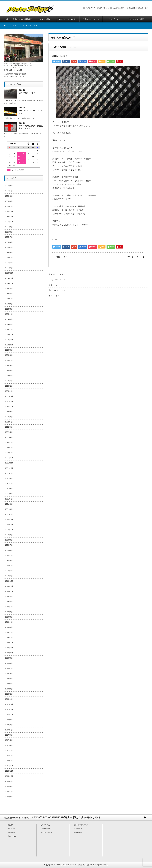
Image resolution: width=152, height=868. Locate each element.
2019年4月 (9, 622)
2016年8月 (9, 786)
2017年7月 (9, 730)
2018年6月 (9, 673)
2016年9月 (9, 781)
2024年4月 (9, 314)
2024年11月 (9, 278)
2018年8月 (9, 663)
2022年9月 (9, 412)
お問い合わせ (104, 8)
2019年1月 (9, 638)
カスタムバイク (46, 825)
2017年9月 (9, 720)
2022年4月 (9, 437)
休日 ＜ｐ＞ (54, 296)
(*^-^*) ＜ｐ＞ (134, 257)
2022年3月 (9, 443)
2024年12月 (9, 273)
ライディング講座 (46, 832)
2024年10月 (9, 283)
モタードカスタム (46, 829)
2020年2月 (9, 571)
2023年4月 (9, 376)
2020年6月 (9, 550)
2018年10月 (9, 653)
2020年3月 (9, 566)
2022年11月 (9, 401)
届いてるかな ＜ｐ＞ (58, 290)
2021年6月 (9, 489)
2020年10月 (9, 530)
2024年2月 (9, 324)
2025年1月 (9, 268)
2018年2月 (9, 694)
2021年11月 (9, 463)
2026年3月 (9, 196)
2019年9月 (9, 596)
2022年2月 (9, 448)
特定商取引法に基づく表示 (139, 8)
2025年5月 (9, 247)
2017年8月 (9, 725)
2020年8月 (9, 540)
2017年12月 (9, 704)
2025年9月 (9, 227)
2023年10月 (9, 345)
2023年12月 (9, 335)
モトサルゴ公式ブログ (81, 825)
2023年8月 (9, 355)
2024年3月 (9, 319)
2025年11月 (9, 217)
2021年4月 (9, 499)
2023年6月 (9, 365)
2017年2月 (9, 756)
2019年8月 (9, 602)
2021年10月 (9, 468)
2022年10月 (9, 406)
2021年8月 (9, 478)
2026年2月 (9, 201)
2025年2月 (9, 263)
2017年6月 (9, 735)
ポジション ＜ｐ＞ (57, 274)
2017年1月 (9, 761)
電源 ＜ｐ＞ (62, 257)
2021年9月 (9, 473)
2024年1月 (9, 329)
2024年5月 (9, 309)
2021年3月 (9, 504)
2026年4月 (9, 191)
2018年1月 (9, 699)
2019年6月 (9, 612)
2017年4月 (9, 745)
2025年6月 (9, 242)
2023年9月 (9, 350)
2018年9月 (9, 658)
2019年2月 (9, 632)
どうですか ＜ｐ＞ (27, 93)
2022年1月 (9, 453)
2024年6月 (9, 304)
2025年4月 (9, 253)
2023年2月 (9, 386)
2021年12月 (9, 458)
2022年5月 (9, 432)
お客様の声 (11, 832)
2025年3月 (9, 258)
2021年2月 (9, 509)
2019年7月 (9, 607)
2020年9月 (9, 535)
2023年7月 (9, 360)
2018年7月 (9, 668)
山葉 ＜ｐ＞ (54, 285)
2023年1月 (9, 391)
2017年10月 (9, 715)
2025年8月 (9, 232)
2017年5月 (9, 740)
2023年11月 (9, 340)
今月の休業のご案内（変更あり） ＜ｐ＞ (31, 127)
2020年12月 (9, 519)
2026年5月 (9, 186)
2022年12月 (9, 396)
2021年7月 (9, 484)
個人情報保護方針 (119, 8)
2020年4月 (9, 561)
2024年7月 (9, 299)
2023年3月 (9, 381)
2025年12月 (9, 211)
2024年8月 (9, 294)
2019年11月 (9, 586)
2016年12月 (9, 766)
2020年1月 (9, 576)
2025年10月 (9, 222)
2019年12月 (9, 581)
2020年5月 (9, 555)
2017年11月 (9, 709)
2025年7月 (9, 237)
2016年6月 (9, 797)
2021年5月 (9, 494)
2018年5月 (9, 679)
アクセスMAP (91, 8)
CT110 (55, 239)
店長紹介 (10, 825)
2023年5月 (9, 371)
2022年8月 (9, 417)
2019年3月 (9, 627)
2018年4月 (9, 684)
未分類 (14, 25)
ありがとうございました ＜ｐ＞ (31, 112)
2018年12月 (9, 643)
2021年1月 (9, 514)
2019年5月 (9, 617)
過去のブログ (12, 836)
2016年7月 (9, 791)
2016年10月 (9, 776)
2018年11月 (9, 648)
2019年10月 (9, 591)
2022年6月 (9, 427)
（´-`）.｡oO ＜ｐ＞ (57, 280)
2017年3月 (9, 750)
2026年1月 (9, 206)
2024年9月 (9, 288)
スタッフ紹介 (12, 829)
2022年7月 (9, 422)
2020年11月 (9, 525)
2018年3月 (9, 689)
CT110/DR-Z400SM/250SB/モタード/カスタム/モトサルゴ (74, 865)
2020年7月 (9, 545)
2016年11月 (9, 771)
